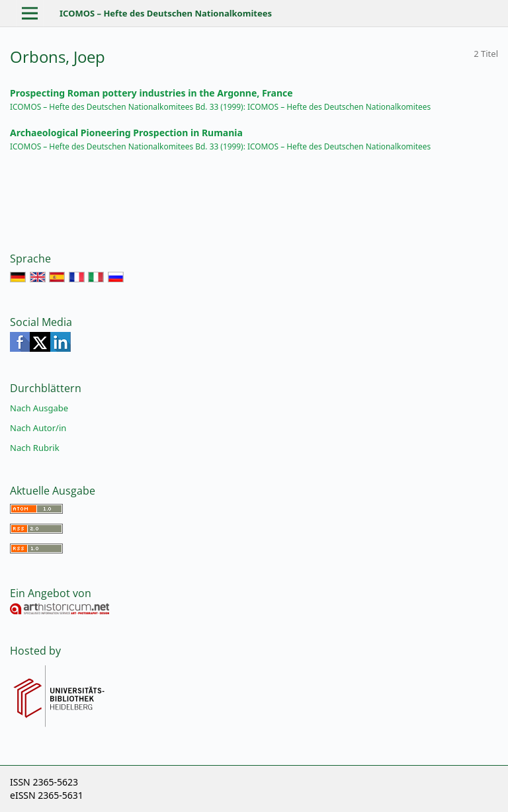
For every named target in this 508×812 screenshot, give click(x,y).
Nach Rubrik (35, 448)
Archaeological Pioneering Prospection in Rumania (126, 133)
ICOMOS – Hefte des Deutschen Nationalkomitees (166, 13)
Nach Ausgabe (39, 408)
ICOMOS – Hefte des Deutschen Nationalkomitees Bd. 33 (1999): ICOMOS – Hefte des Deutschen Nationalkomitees (220, 106)
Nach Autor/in (38, 428)
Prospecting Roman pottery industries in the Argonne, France (151, 93)
